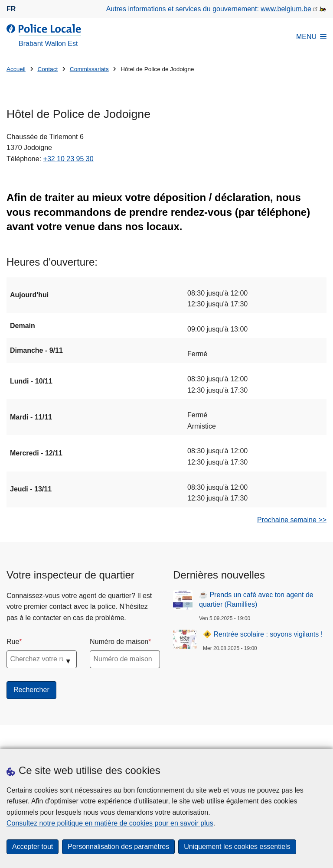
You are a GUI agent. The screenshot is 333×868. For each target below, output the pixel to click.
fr (11, 9)
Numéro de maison (119, 642)
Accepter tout (33, 847)
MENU (311, 37)
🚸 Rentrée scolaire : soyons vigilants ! (263, 634)
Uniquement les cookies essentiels (237, 847)
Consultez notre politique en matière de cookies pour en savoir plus (110, 823)
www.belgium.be (286, 9)
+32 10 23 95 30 (69, 159)
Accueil (16, 69)
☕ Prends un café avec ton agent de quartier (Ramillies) (256, 600)
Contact (47, 69)
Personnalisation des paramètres (118, 847)
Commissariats (89, 69)
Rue (13, 642)
